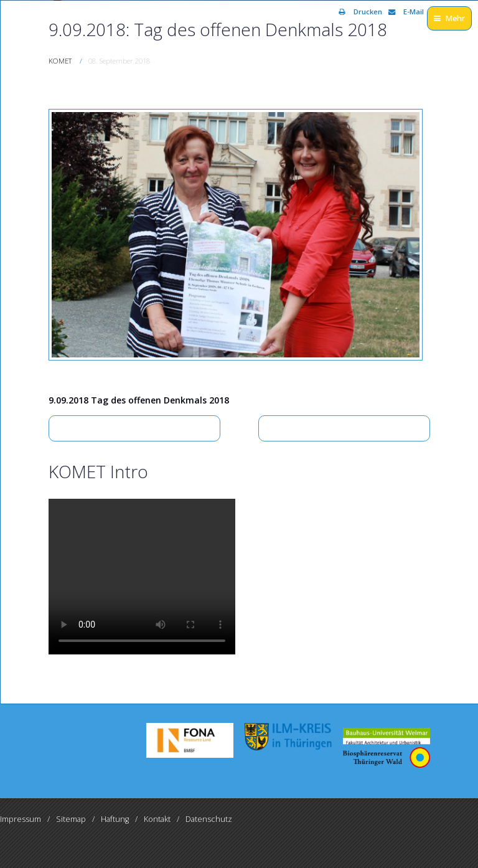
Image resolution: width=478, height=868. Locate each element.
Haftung (115, 819)
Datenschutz (209, 819)
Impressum (21, 819)
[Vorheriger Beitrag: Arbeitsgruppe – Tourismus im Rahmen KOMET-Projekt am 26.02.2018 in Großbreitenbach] (134, 428)
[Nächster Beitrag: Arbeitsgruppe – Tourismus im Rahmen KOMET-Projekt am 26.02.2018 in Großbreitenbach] (344, 428)
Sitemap (71, 819)
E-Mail (406, 12)
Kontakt (157, 819)
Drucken (360, 12)
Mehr (449, 18)
